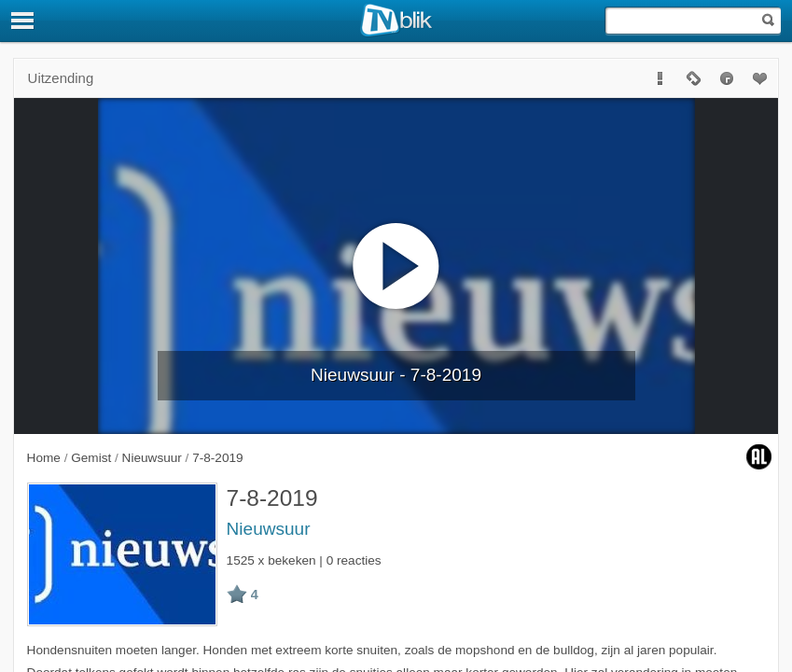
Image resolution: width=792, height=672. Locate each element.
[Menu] (23, 21)
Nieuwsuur (269, 529)
